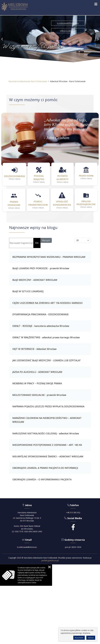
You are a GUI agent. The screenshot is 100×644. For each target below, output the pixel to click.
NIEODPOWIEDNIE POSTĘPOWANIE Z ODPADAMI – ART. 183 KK (47, 445)
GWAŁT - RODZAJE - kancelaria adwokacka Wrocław (41, 326)
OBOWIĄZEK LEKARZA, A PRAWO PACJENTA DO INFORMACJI (45, 468)
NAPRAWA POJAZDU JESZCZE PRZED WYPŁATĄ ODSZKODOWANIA (48, 406)
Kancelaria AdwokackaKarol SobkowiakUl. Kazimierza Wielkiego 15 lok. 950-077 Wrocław (27, 517)
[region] (50, 39)
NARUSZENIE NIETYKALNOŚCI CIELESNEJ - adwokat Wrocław (46, 433)
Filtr (37, 243)
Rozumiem (79, 638)
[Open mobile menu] (96, 4)
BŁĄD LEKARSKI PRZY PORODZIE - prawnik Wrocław (41, 268)
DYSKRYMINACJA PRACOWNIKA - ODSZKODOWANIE (40, 314)
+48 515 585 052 (73, 513)
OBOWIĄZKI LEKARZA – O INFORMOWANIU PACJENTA (42, 479)
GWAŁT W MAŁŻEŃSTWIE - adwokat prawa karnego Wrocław (46, 337)
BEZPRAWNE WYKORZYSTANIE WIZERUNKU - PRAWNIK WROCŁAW (49, 257)
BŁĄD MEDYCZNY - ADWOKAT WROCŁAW (35, 280)
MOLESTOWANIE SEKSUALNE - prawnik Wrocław (39, 395)
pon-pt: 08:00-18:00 (73, 547)
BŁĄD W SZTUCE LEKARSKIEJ (28, 291)
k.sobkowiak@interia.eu (27, 547)
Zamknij (49, 567)
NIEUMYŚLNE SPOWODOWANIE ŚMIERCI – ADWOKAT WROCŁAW (48, 456)
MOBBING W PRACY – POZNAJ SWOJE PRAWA (37, 383)
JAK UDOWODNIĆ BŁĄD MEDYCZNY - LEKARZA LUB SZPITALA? (46, 360)
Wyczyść (46, 240)
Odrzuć (91, 638)
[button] (2, 39)
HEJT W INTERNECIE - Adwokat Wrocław (34, 349)
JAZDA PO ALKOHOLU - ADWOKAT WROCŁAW (37, 372)
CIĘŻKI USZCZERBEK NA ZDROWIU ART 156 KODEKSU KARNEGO (47, 303)
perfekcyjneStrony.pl (50, 560)
